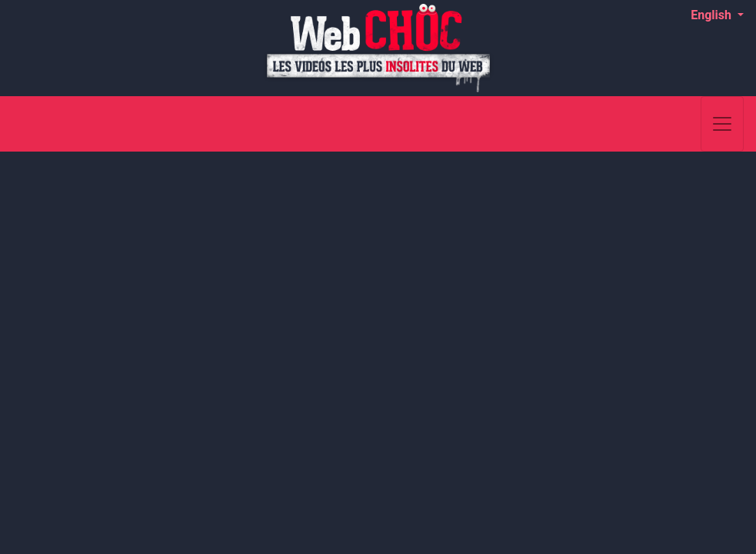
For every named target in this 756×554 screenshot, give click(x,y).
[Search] (681, 124)
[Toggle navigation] (722, 124)
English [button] (713, 15)
